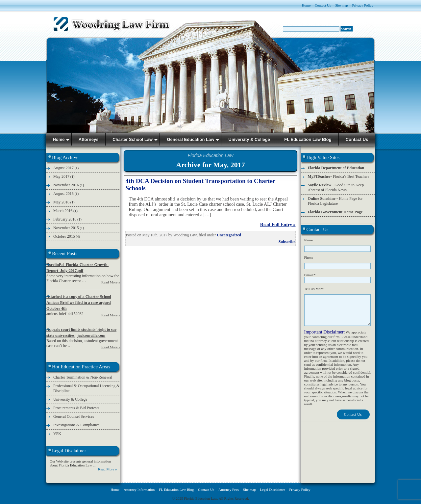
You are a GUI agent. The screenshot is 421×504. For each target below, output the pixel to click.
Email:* (310, 275)
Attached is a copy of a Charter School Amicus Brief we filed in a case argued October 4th (79, 303)
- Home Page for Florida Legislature (335, 201)
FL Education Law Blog (176, 490)
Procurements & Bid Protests (76, 408)
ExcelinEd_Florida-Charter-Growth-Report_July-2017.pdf (77, 268)
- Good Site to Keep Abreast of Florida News (336, 187)
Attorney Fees (229, 490)
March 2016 (63, 211)
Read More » (111, 282)
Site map (342, 5)
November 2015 (66, 228)
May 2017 (61, 176)
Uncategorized (229, 235)
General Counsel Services (74, 416)
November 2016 (66, 185)
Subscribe (287, 242)
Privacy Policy (363, 5)
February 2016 (65, 219)
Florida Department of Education (336, 168)
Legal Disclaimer (272, 490)
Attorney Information (139, 490)
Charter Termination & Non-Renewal (83, 377)
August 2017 (63, 168)
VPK (57, 434)
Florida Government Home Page (335, 212)
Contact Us (323, 5)
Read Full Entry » (278, 225)
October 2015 (64, 236)
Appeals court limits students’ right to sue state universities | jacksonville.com (81, 332)
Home (306, 5)
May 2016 (61, 202)
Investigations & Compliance (76, 425)
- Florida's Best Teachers (339, 176)
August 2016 (63, 194)
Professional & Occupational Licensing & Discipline (86, 388)
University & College (70, 399)
